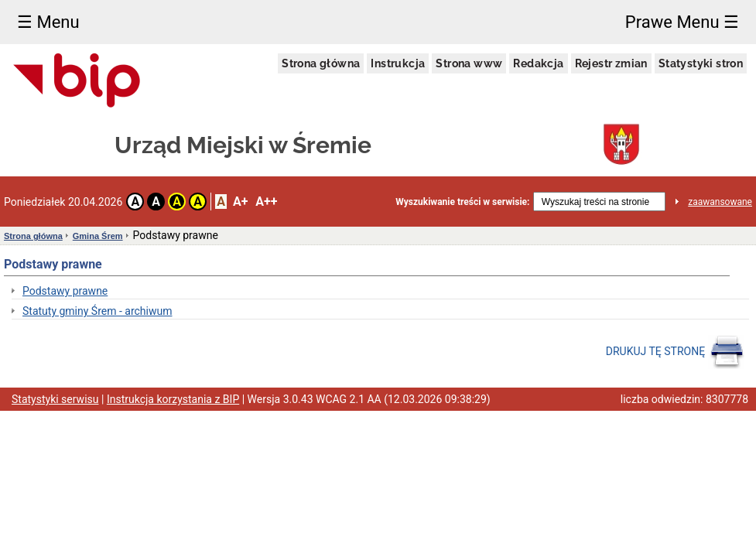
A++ (266, 202)
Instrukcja (398, 63)
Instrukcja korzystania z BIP (173, 399)
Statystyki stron (701, 63)
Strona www (469, 63)
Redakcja (538, 63)
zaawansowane (720, 202)
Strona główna (321, 63)
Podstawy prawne (65, 291)
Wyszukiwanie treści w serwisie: (462, 202)
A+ (240, 202)
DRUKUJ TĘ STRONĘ (675, 352)
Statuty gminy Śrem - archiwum (97, 311)
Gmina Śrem (98, 236)
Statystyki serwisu (55, 399)
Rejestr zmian (611, 63)
